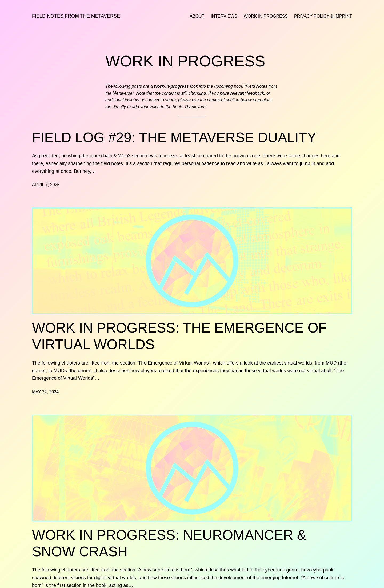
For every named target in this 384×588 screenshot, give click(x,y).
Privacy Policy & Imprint (323, 16)
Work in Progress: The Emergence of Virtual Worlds (179, 336)
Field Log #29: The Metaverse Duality (174, 137)
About (197, 16)
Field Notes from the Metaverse (76, 16)
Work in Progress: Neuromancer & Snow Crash (169, 543)
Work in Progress (266, 16)
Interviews (224, 16)
